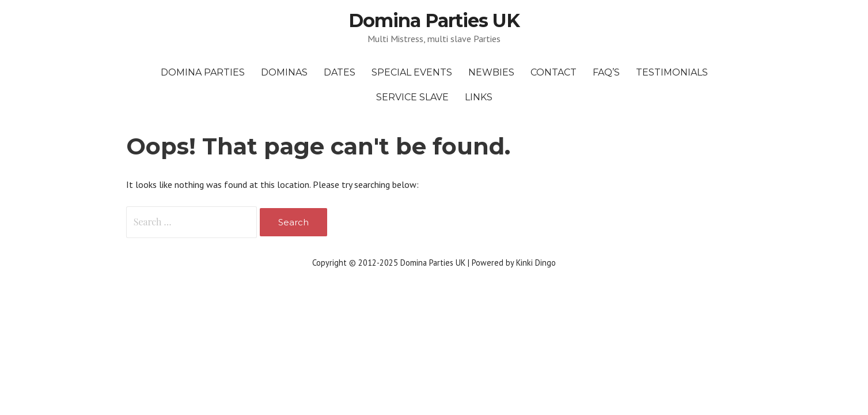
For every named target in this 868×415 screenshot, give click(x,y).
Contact (554, 72)
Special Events (412, 72)
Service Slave (412, 97)
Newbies (491, 72)
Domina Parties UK (434, 20)
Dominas (284, 72)
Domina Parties (203, 72)
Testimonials (672, 72)
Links (479, 97)
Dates (340, 72)
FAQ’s (606, 72)
